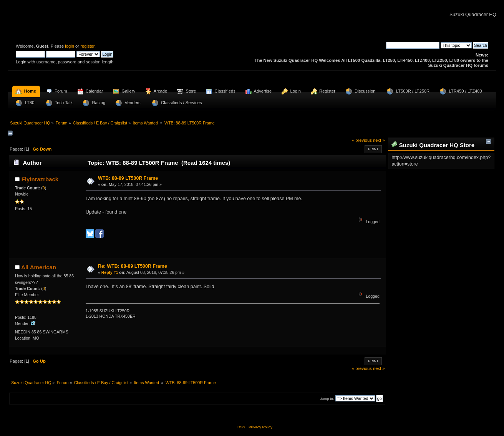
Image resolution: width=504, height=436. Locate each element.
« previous (362, 140)
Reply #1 (110, 272)
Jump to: (327, 399)
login (70, 46)
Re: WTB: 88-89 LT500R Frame (133, 266)
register (87, 46)
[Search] (413, 45)
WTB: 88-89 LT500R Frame (128, 178)
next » (379, 140)
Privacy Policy (260, 427)
